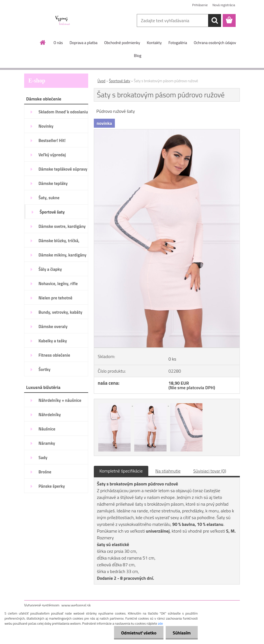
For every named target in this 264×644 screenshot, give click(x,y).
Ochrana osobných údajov (215, 43)
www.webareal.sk (76, 605)
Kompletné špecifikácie (121, 471)
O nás (58, 43)
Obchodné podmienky (122, 43)
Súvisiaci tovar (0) (210, 471)
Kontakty (154, 43)
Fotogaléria (178, 43)
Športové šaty (120, 81)
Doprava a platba (84, 43)
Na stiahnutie (168, 471)
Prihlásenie (200, 5)
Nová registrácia (224, 5)
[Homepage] (43, 42)
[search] (215, 20)
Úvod (101, 81)
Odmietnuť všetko (139, 633)
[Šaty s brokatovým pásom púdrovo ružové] (167, 132)
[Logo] (63, 21)
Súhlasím (182, 633)
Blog (138, 55)
